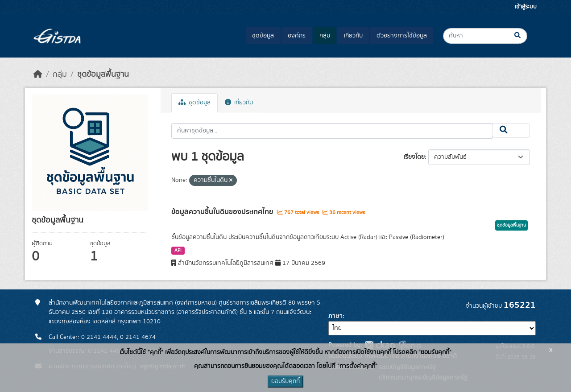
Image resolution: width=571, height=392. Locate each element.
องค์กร (297, 36)
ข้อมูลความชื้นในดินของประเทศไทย (223, 212)
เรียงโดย (414, 157)
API (178, 251)
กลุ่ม (325, 36)
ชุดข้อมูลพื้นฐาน (103, 74)
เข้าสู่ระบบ (526, 7)
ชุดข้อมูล (263, 36)
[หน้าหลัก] (38, 74)
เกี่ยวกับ (353, 36)
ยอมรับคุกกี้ (285, 381)
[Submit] (525, 36)
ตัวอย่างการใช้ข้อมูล (402, 36)
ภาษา (335, 316)
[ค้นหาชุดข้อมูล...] (485, 36)
